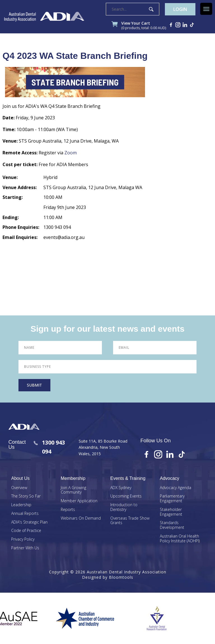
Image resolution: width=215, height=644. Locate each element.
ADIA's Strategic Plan (29, 522)
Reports (68, 510)
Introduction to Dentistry (124, 507)
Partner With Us (25, 548)
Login (180, 9)
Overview (19, 488)
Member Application (79, 501)
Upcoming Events (126, 496)
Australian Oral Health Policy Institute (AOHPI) (180, 539)
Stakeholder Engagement (171, 512)
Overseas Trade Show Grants (130, 521)
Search (151, 9)
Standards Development (172, 525)
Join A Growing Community (73, 490)
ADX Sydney (121, 488)
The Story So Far (26, 496)
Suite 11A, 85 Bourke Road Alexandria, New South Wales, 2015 (103, 447)
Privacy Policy (23, 539)
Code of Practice (26, 531)
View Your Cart (144, 26)
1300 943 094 (49, 447)
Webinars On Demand (81, 518)
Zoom (71, 153)
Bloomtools (121, 577)
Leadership (21, 505)
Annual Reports (25, 514)
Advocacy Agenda (176, 488)
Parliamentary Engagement (172, 499)
